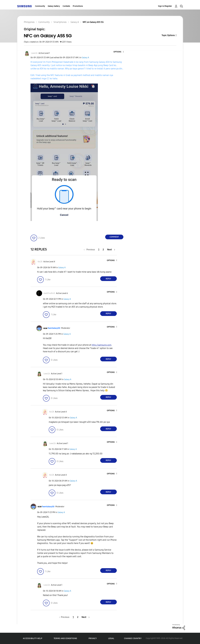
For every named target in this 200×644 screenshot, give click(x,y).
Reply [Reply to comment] (108, 279)
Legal (111, 638)
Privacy (93, 638)
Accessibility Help (33, 638)
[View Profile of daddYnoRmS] (49, 293)
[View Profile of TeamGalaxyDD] (54, 328)
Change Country (133, 638)
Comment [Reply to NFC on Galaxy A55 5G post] (114, 237)
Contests (66, 6)
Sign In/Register (165, 6)
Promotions (78, 6)
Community (40, 6)
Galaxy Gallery (54, 6)
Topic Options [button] (168, 35)
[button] (119, 52)
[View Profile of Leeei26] (34, 53)
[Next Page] (111, 250)
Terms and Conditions (65, 638)
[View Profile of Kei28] (40, 262)
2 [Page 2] (103, 250)
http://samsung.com (102, 345)
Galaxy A (85, 58)
